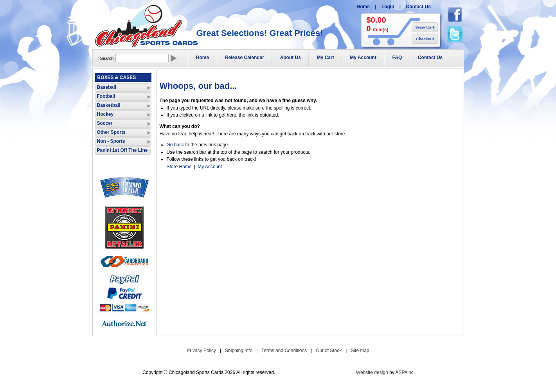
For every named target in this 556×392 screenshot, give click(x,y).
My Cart (326, 58)
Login (388, 7)
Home (363, 7)
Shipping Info (239, 351)
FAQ (397, 58)
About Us (291, 58)
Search (107, 58)
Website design (372, 372)
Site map (360, 351)
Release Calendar (245, 58)
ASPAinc (404, 372)
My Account (363, 58)
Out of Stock (329, 351)
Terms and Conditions (284, 351)
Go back (175, 145)
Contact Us (418, 7)
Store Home (179, 167)
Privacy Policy (201, 351)
